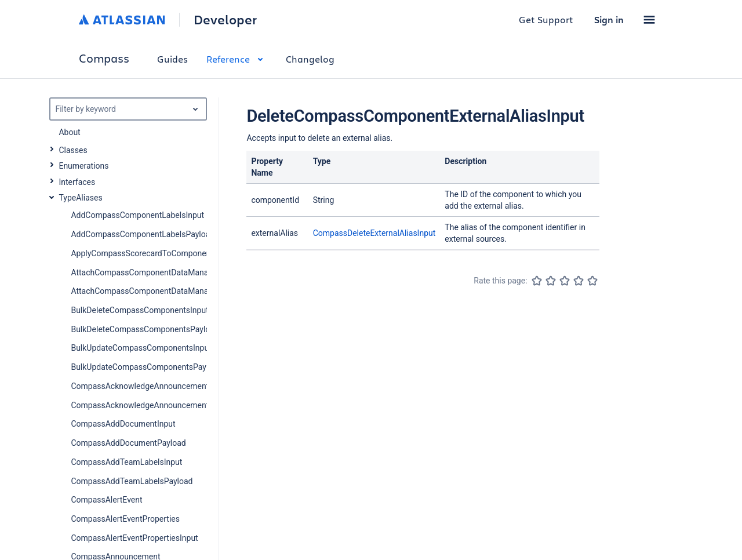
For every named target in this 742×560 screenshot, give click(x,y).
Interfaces (77, 182)
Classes (73, 150)
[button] (649, 20)
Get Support (546, 19)
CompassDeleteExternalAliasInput (374, 233)
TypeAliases (80, 198)
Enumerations (83, 166)
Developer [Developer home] (225, 20)
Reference (237, 59)
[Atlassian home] (122, 20)
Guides (172, 59)
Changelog (310, 59)
